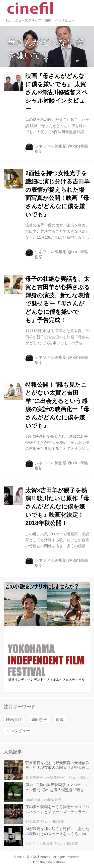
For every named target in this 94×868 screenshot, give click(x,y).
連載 (60, 719)
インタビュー (18, 731)
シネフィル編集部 (51, 146)
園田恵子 (39, 719)
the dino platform (53, 862)
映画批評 (14, 719)
